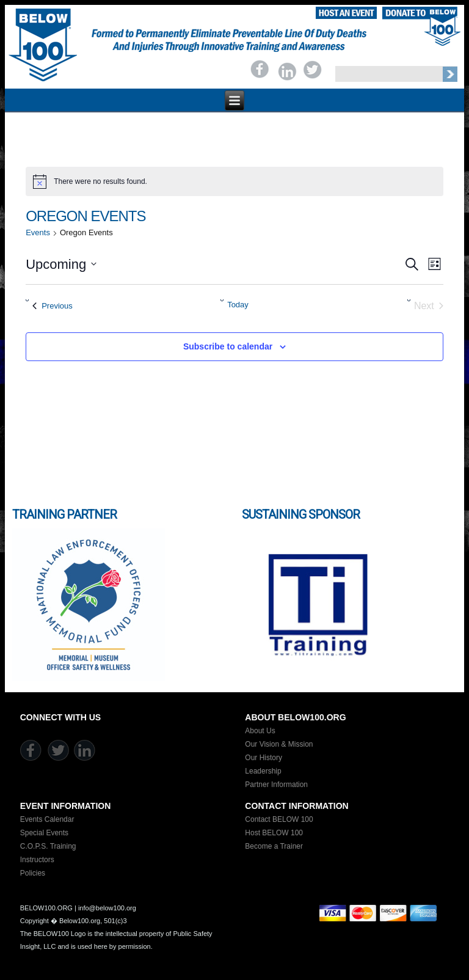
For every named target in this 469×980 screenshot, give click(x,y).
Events (38, 232)
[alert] (234, 181)
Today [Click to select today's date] (238, 305)
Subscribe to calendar (228, 346)
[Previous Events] (53, 306)
